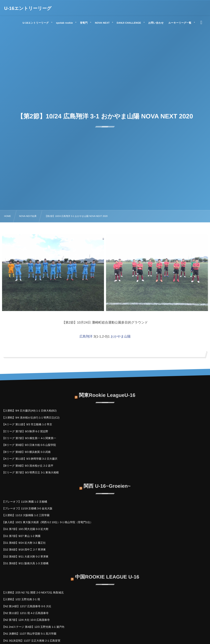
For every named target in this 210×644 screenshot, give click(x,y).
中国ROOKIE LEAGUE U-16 (107, 575)
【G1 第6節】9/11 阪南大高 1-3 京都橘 (25, 563)
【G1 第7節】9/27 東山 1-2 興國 (21, 536)
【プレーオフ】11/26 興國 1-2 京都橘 (25, 502)
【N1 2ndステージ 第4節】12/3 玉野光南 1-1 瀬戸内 (33, 627)
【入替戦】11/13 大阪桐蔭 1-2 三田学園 (26, 515)
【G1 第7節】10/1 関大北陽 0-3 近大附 (25, 529)
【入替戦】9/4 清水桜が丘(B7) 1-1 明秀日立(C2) (31, 418)
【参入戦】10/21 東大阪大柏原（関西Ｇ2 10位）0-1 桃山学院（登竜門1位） (47, 522)
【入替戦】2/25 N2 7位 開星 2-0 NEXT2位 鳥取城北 (33, 593)
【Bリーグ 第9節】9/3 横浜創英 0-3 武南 (26, 452)
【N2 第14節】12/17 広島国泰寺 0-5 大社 (27, 606)
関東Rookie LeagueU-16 (107, 393)
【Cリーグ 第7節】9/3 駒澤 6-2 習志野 (25, 431)
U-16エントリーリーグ (28, 8)
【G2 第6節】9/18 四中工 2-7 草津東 (24, 550)
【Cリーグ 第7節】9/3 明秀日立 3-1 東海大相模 (30, 472)
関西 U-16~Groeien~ (107, 484)
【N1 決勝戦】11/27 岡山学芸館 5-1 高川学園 (29, 634)
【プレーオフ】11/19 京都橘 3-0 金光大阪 (27, 508)
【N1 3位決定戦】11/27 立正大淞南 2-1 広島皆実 (31, 641)
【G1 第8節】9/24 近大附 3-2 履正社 (24, 543)
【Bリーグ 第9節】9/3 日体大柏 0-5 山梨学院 (29, 445)
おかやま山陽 (121, 337)
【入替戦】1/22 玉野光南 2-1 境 (21, 599)
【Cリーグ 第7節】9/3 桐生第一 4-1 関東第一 (29, 438)
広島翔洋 (86, 337)
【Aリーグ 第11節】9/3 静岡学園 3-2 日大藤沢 (30, 459)
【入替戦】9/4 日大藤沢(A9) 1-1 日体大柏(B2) (29, 411)
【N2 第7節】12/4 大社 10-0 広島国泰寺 (26, 620)
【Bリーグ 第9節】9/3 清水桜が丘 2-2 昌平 (28, 466)
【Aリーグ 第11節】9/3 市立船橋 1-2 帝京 (27, 424)
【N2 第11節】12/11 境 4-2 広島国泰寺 (25, 613)
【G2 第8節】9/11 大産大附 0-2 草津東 (25, 557)
